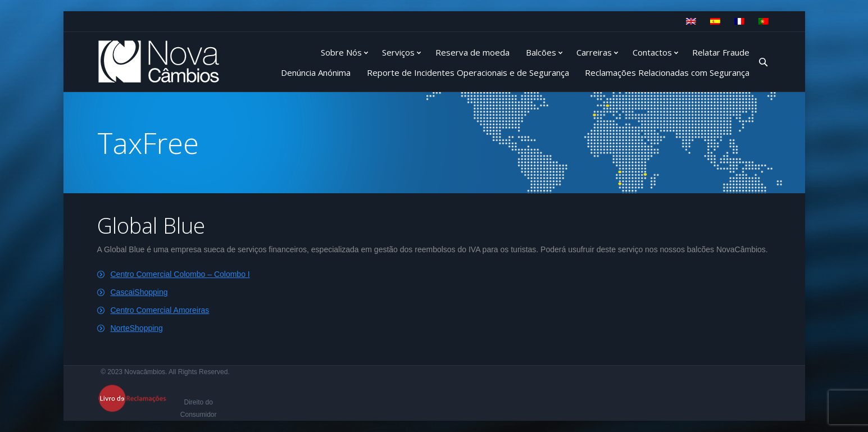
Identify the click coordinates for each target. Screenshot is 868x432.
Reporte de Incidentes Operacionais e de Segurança (468, 72)
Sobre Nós (341, 52)
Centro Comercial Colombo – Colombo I (180, 274)
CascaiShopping (139, 292)
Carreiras (594, 52)
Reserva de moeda (472, 52)
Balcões (541, 52)
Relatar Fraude (721, 52)
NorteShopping (137, 328)
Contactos (652, 52)
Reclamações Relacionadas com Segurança (667, 72)
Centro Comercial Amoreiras (160, 310)
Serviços (398, 52)
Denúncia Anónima (316, 72)
